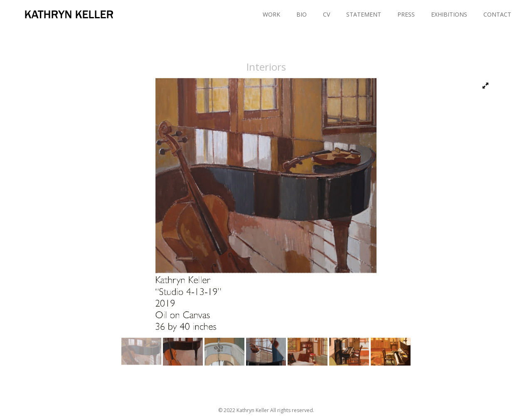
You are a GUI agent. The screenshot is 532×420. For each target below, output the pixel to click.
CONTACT (497, 14)
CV (326, 14)
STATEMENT (364, 14)
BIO (302, 14)
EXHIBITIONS (449, 14)
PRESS (406, 14)
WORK (271, 14)
